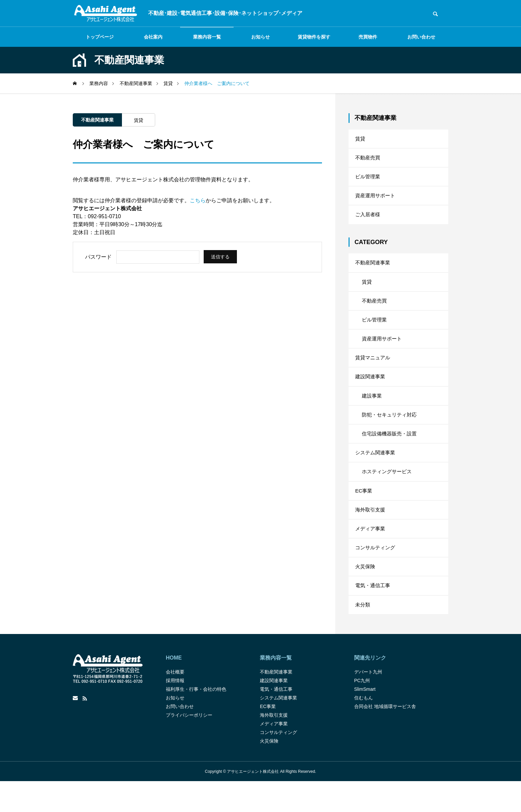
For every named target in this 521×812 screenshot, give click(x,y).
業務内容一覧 (207, 37)
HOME (174, 688)
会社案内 (153, 37)
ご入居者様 (368, 220)
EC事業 (364, 513)
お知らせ (260, 37)
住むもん (364, 728)
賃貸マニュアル (374, 371)
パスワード (98, 257)
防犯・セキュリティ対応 (391, 432)
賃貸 (139, 120)
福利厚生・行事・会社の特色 (196, 720)
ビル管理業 (368, 180)
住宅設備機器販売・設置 (391, 452)
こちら (198, 200)
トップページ (100, 37)
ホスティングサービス (388, 493)
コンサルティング (376, 574)
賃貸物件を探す (314, 37)
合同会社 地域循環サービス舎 (385, 737)
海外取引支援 (371, 533)
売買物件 (368, 37)
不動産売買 (368, 160)
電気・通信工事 (374, 614)
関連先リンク (370, 688)
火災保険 (366, 594)
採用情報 (175, 711)
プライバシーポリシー (189, 746)
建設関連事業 (371, 391)
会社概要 (175, 702)
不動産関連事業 (97, 120)
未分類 (363, 634)
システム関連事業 (376, 472)
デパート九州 (368, 702)
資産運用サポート (376, 200)
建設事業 (372, 412)
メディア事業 (371, 553)
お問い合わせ (421, 37)
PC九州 (362, 711)
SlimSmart (365, 720)
